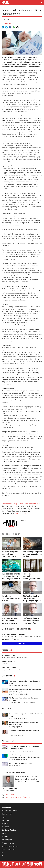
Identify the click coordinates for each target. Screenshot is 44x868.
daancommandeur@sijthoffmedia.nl (17, 797)
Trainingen (5, 820)
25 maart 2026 (28, 548)
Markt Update (8, 676)
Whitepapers (7, 741)
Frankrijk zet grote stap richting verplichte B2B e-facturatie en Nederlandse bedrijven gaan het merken (10, 554)
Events (4, 817)
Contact (4, 833)
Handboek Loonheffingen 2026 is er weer (11, 598)
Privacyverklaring (8, 843)
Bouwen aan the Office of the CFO (21, 763)
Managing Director (8, 661)
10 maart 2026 (7, 615)
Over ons (5, 837)
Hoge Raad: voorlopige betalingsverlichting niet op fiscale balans (32, 576)
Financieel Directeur (9, 668)
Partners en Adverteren (10, 811)
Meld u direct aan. (21, 513)
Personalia (6, 708)
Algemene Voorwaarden (10, 846)
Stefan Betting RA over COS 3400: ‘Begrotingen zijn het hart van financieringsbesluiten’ (32, 598)
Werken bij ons (7, 840)
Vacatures (6, 650)
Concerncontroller (8, 655)
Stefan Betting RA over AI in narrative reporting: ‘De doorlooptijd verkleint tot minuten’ (32, 621)
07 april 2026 (6, 548)
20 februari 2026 (29, 615)
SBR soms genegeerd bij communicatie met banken (33, 554)
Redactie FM (6, 23)
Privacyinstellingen (8, 849)
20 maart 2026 (28, 570)
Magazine (5, 824)
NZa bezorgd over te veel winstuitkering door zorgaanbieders (11, 576)
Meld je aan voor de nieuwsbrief (16, 629)
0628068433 (9, 795)
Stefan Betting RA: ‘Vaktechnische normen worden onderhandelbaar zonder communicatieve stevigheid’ (10, 621)
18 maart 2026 (28, 593)
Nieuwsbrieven (7, 814)
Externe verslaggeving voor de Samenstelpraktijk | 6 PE (21, 504)
